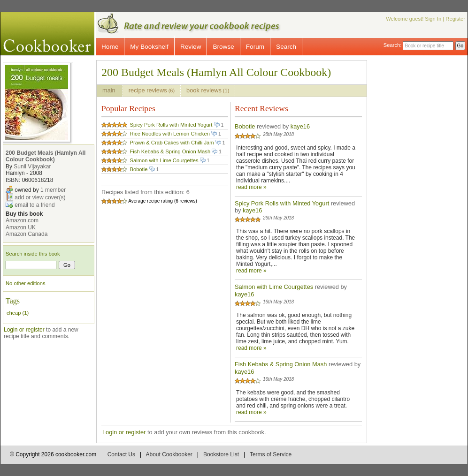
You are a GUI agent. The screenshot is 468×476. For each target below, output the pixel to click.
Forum (255, 47)
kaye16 (300, 126)
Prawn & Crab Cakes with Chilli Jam (172, 143)
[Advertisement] (425, 201)
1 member (53, 190)
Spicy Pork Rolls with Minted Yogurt (171, 125)
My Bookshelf (149, 47)
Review (191, 47)
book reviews (208, 90)
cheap (14, 313)
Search (286, 47)
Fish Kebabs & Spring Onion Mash (170, 151)
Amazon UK (21, 227)
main (110, 90)
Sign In (433, 19)
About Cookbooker (169, 454)
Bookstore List (221, 454)
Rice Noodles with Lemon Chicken (169, 134)
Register (455, 19)
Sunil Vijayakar (32, 166)
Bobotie (138, 169)
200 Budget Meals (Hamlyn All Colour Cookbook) (46, 156)
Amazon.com (22, 220)
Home (110, 47)
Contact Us (121, 454)
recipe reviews (152, 90)
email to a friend (35, 205)
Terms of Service (271, 454)
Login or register (24, 330)
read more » (251, 187)
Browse (223, 47)
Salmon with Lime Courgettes (164, 160)
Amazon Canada (27, 234)
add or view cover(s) (40, 197)
